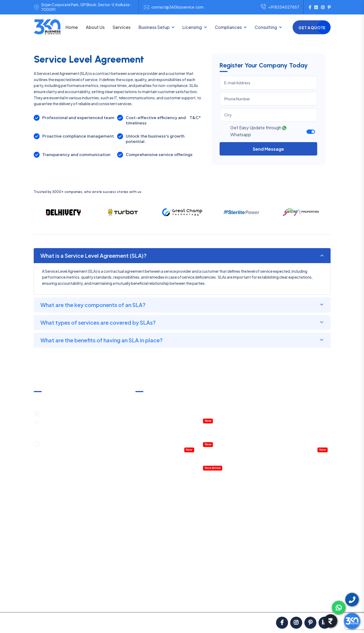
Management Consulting (303, 423)
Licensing (192, 27)
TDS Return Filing (262, 500)
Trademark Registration (207, 500)
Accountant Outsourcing (157, 441)
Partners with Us (230, 601)
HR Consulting (300, 506)
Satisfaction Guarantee (124, 601)
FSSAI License (198, 509)
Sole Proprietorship (152, 515)
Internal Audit (259, 550)
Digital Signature (201, 535)
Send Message (268, 149)
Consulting (266, 27)
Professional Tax (262, 524)
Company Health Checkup (158, 449)
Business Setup (154, 27)
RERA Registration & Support (228, 438)
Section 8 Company (153, 532)
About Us (95, 27)
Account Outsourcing (307, 483)
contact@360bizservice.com (177, 7)
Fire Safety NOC (200, 570)
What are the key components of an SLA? (93, 305)
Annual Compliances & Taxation (163, 417)
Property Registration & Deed (229, 429)
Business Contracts (305, 524)
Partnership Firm (150, 506)
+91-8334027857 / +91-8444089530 (78, 413)
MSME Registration (202, 491)
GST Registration (201, 483)
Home (72, 27)
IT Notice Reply (261, 576)
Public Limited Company (157, 550)
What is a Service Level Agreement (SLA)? (93, 255)
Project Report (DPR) (306, 541)
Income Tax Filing (262, 491)
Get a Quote (312, 28)
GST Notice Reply (263, 567)
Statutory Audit (261, 541)
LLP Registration (150, 498)
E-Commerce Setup (153, 559)
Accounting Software (222, 461)
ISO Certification (201, 518)
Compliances (228, 27)
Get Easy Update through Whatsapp (258, 131)
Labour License (199, 561)
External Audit (260, 559)
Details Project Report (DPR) (227, 453)
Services (122, 27)
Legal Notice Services (306, 532)
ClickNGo (181, 623)
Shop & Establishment (205, 553)
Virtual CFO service (298, 449)
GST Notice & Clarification (158, 399)
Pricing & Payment (79, 601)
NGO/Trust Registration (156, 524)
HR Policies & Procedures (303, 414)
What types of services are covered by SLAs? (98, 322)
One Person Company (155, 541)
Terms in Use (164, 601)
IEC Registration (200, 526)
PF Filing (255, 532)
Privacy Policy (195, 601)
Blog (272, 601)
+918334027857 (280, 7)
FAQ (256, 601)
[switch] (311, 132)
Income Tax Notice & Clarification (164, 408)
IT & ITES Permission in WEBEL (229, 414)
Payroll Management (299, 441)
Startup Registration (204, 544)
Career (291, 601)
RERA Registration (202, 579)
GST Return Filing (263, 483)
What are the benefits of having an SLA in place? (101, 340)
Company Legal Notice (301, 432)
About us (47, 601)
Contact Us (315, 601)
